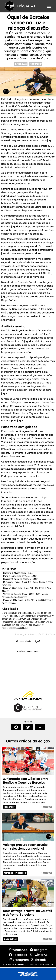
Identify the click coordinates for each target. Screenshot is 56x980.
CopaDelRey (10, 939)
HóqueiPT (19, 964)
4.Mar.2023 (21, 64)
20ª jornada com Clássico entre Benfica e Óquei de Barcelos (26, 781)
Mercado (8, 873)
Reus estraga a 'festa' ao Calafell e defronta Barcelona (27, 913)
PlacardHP (35, 64)
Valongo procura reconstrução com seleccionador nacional (25, 847)
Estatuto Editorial (45, 964)
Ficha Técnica (30, 964)
